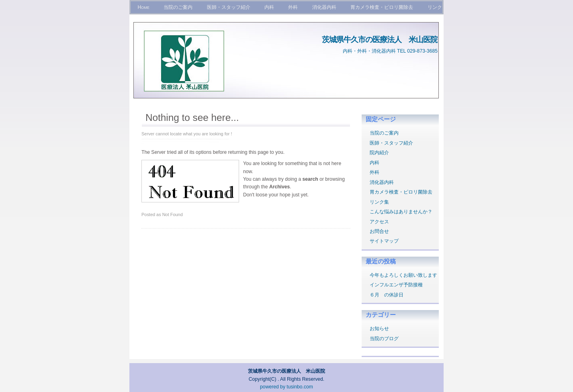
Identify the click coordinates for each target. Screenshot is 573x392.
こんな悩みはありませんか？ (401, 212)
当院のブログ (384, 339)
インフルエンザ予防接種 (396, 285)
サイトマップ (384, 241)
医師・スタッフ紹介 (229, 7)
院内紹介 (379, 153)
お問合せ (379, 231)
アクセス (379, 222)
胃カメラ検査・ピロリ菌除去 (382, 7)
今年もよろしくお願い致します (403, 275)
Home (143, 7)
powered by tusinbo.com (286, 387)
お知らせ (379, 329)
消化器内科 (324, 7)
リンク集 (379, 202)
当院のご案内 (178, 7)
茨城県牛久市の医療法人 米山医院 (380, 39)
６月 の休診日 (387, 295)
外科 (293, 7)
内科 (269, 7)
